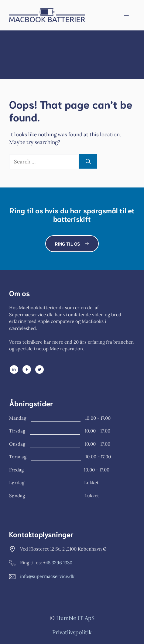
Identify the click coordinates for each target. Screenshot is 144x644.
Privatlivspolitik (72, 632)
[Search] (88, 161)
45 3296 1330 (59, 563)
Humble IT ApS (75, 618)
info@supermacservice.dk (47, 576)
